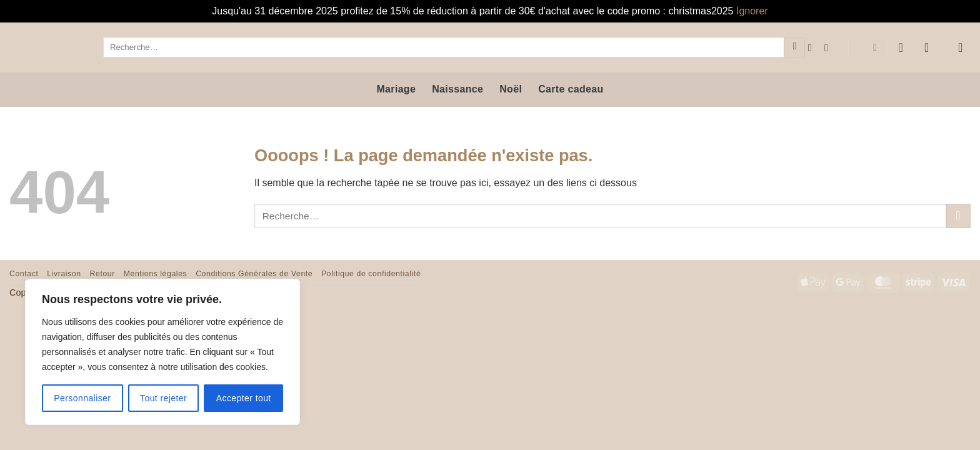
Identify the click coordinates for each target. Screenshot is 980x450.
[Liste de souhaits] (901, 47)
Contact (24, 274)
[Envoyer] (795, 47)
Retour (102, 274)
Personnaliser (82, 398)
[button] (931, 47)
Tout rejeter (163, 398)
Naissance (457, 89)
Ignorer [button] (752, 11)
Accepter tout (244, 398)
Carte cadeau (571, 89)
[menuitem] (868, 47)
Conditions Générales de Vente (254, 274)
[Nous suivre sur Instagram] (829, 47)
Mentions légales (156, 274)
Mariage (396, 89)
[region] (162, 352)
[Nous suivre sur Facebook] (813, 47)
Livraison (64, 274)
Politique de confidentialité (371, 274)
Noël (511, 89)
